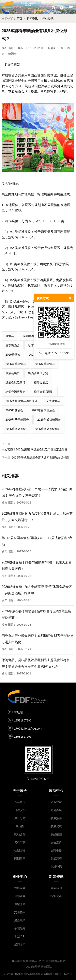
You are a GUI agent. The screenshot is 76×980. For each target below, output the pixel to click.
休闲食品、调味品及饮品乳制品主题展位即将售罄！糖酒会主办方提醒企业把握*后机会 (36, 663)
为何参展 (56, 810)
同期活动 (20, 859)
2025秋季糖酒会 (45, 364)
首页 (19, 19)
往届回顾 (20, 850)
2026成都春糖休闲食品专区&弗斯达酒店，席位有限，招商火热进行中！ (37, 517)
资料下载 (20, 842)
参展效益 (56, 802)
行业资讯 (48, 19)
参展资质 (56, 826)
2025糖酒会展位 (16, 429)
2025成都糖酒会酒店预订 (21, 401)
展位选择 (56, 842)
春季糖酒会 (13, 345)
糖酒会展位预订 (15, 382)
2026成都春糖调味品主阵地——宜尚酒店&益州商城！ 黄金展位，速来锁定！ (37, 492)
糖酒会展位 (13, 373)
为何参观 (20, 888)
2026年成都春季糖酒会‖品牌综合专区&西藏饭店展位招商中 (36, 614)
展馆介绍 (20, 904)
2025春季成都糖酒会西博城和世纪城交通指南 (40, 458)
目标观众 (20, 896)
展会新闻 (56, 888)
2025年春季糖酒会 (43, 410)
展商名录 (20, 944)
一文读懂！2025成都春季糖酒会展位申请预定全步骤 (35, 449)
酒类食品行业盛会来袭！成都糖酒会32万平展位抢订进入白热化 (37, 639)
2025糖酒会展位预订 (48, 429)
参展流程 (56, 859)
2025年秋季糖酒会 (17, 420)
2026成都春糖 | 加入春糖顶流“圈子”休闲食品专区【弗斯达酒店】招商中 (37, 590)
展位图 (20, 826)
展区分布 (20, 818)
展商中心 (56, 791)
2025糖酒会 (13, 355)
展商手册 (56, 850)
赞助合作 (20, 834)
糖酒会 (10, 336)
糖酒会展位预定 (38, 373)
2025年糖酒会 (14, 410)
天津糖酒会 (53, 401)
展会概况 (20, 802)
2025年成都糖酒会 (49, 420)
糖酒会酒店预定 (15, 392)
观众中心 (20, 877)
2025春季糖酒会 (16, 364)
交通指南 (20, 912)
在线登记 (56, 867)
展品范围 (56, 834)
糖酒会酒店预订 (44, 392)
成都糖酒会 (30, 336)
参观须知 (20, 928)
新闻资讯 (32, 19)
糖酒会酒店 (41, 382)
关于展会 (20, 791)
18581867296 (23, 720)
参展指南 (56, 818)
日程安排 (20, 810)
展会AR (20, 936)
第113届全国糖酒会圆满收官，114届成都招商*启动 (37, 541)
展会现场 (20, 920)
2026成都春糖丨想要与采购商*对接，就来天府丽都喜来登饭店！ (37, 566)
